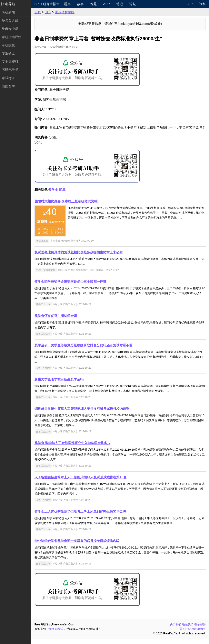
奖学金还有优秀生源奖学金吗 (57, 321)
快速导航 (10, 4)
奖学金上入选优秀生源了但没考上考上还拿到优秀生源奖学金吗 (82, 516)
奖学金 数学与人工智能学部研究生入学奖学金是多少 (74, 448)
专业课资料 (11, 62)
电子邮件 (200, 629)
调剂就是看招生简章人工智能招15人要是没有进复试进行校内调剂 (83, 414)
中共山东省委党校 (47, 275)
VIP (190, 4)
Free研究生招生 (48, 4)
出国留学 (10, 86)
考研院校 (10, 45)
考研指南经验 (13, 37)
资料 (202, 4)
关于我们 (176, 629)
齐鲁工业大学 (45, 309)
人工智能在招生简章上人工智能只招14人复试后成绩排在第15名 (82, 482)
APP (108, 4)
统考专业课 (11, 29)
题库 (69, 4)
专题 (95, 4)
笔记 (121, 4)
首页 (39, 12)
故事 (82, 4)
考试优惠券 (43, 246)
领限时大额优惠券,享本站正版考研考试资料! (68, 206)
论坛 (134, 4)
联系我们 (188, 629)
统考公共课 (11, 21)
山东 (49, 12)
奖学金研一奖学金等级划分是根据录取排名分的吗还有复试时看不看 (85, 350)
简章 (64, 195)
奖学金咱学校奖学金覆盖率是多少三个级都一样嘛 (72, 287)
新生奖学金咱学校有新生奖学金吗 (60, 384)
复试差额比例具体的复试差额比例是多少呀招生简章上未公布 (80, 257)
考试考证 (10, 78)
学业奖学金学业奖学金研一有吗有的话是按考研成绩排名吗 (78, 546)
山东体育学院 (66, 12)
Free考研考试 (56, 634)
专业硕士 (10, 53)
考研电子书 (11, 70)
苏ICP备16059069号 (193, 634)
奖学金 (55, 195)
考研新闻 (10, 12)
